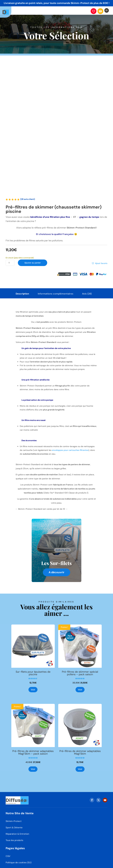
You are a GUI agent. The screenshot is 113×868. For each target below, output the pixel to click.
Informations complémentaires (56, 294)
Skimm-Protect (14, 817)
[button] (99, 263)
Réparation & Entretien (17, 830)
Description (22, 294)
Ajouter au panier (34, 263)
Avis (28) (87, 294)
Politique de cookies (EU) (19, 859)
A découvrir (56, 572)
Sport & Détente (14, 824)
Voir (33, 690)
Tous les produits (14, 836)
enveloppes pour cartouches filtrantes (70, 450)
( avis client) (28, 199)
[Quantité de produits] (10, 263)
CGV (8, 852)
